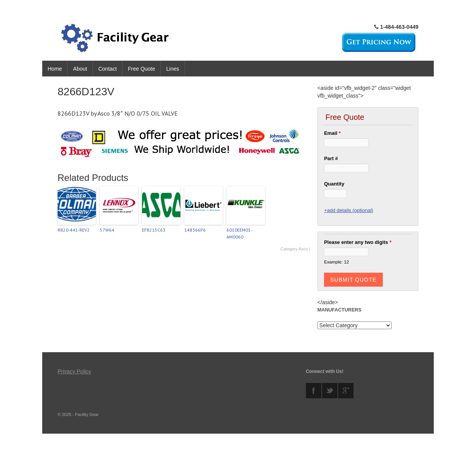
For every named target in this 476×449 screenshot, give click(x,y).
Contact (107, 69)
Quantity (334, 184)
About (80, 69)
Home (55, 69)
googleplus (346, 391)
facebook (314, 391)
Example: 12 (336, 262)
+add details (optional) (349, 210)
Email (332, 133)
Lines (173, 69)
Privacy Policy (74, 371)
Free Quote (141, 69)
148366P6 (195, 230)
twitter (330, 391)
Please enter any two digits (358, 242)
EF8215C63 (154, 230)
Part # (331, 158)
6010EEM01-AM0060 (239, 233)
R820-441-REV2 (74, 230)
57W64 (107, 230)
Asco (303, 249)
